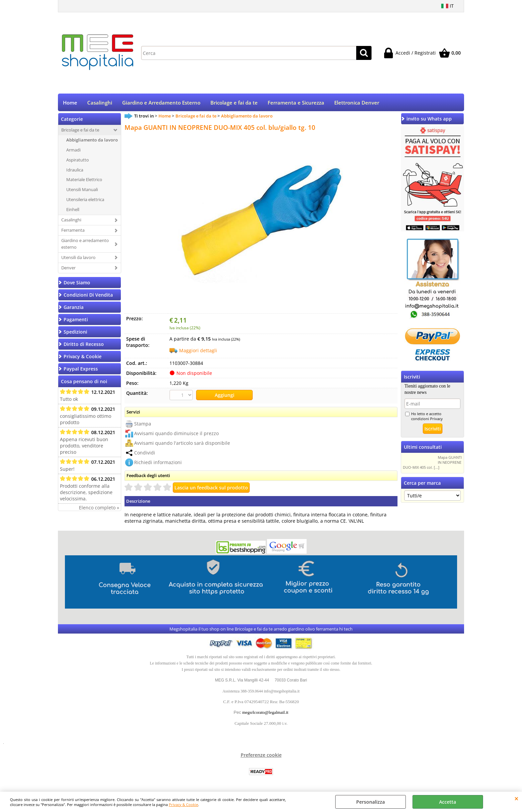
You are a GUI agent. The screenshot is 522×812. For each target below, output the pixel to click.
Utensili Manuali (82, 190)
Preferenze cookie (261, 756)
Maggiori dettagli (198, 351)
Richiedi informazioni (158, 463)
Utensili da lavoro (78, 258)
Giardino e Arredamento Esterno (161, 103)
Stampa (143, 424)
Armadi (73, 150)
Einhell (73, 210)
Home (70, 103)
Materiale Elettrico (84, 180)
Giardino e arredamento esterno (85, 244)
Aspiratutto (78, 160)
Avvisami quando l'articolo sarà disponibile (182, 444)
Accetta (448, 802)
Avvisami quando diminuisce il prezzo (176, 434)
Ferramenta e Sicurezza (296, 103)
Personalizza (371, 802)
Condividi (145, 453)
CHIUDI (517, 798)
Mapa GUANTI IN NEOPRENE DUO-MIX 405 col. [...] (432, 463)
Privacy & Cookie (183, 805)
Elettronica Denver (357, 103)
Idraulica (75, 170)
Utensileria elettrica (85, 200)
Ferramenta (73, 231)
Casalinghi (100, 103)
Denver (68, 268)
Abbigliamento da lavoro (92, 140)
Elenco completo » (99, 508)
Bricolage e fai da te (234, 103)
